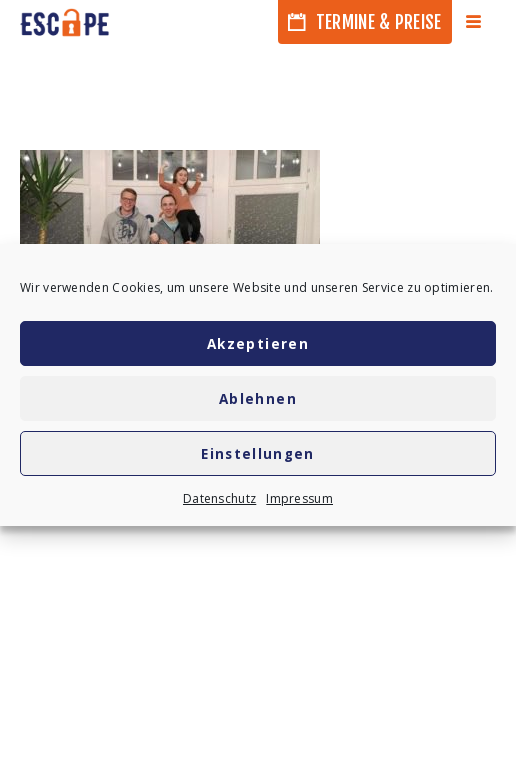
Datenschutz (219, 498)
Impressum (299, 498)
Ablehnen (258, 399)
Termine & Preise (364, 22)
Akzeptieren (258, 344)
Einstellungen (258, 454)
